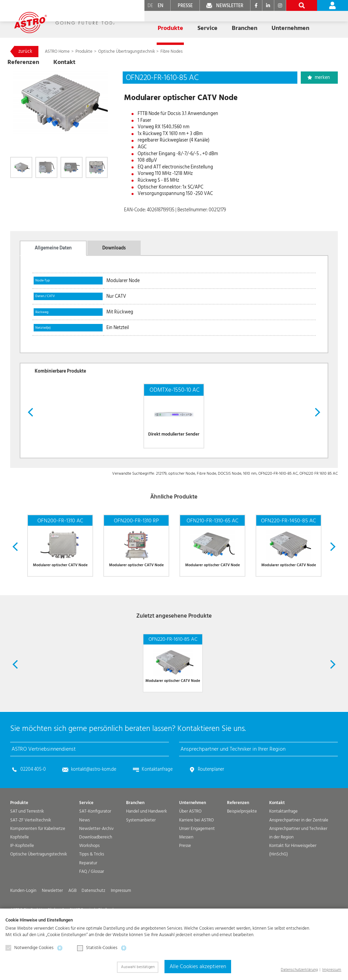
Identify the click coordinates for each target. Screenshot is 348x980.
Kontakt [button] (316, 23)
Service (86, 830)
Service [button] (171, 23)
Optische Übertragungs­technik (127, 52)
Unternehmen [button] (241, 23)
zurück (25, 51)
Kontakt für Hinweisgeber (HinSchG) (293, 877)
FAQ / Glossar (92, 899)
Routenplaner (211, 797)
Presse (185, 873)
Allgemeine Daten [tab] (53, 248)
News (84, 847)
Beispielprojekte (242, 839)
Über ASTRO (190, 839)
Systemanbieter (141, 847)
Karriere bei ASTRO (196, 847)
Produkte (84, 52)
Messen (186, 864)
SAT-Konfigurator (95, 839)
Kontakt (277, 830)
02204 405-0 (33, 797)
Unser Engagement (197, 856)
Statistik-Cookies (97, 948)
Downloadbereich (96, 864)
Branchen (135, 830)
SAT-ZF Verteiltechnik (31, 847)
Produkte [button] (141, 23)
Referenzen (282, 23)
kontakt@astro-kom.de (94, 797)
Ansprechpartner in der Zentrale (299, 847)
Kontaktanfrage (157, 797)
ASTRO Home (58, 52)
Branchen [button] (202, 23)
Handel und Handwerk (146, 839)
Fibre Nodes (171, 52)
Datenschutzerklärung (299, 970)
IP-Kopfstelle (22, 873)
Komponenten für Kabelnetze (38, 856)
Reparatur (88, 890)
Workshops (89, 873)
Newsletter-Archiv (97, 856)
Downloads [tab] (114, 248)
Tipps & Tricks (92, 881)
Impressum (332, 970)
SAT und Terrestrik (27, 839)
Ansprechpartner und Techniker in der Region (298, 860)
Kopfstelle (20, 864)
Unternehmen (193, 830)
